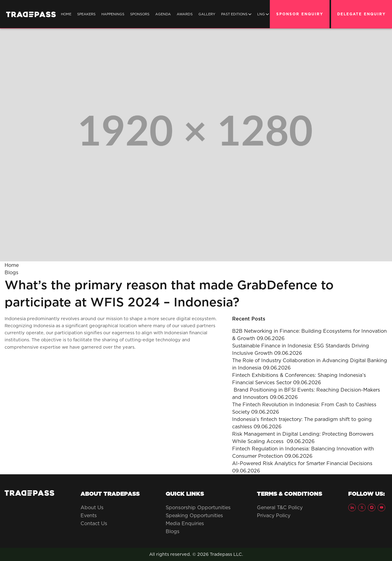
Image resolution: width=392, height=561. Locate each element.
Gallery (207, 14)
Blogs (11, 272)
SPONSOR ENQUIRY (300, 14)
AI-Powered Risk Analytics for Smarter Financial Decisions (302, 463)
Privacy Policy (274, 515)
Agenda (163, 14)
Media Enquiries (185, 523)
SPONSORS (140, 14)
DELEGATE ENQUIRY (362, 14)
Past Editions (236, 14)
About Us (92, 507)
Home (66, 14)
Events (89, 515)
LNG (263, 14)
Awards (185, 14)
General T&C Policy (280, 507)
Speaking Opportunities (194, 515)
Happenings (113, 14)
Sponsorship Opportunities (198, 507)
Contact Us (94, 523)
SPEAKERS (86, 14)
